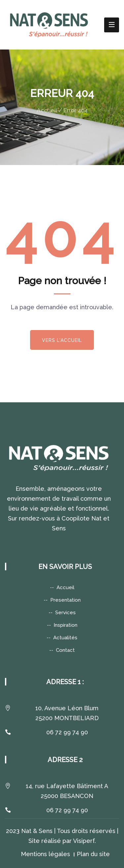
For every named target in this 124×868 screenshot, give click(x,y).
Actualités (65, 638)
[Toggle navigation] (112, 25)
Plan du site (93, 854)
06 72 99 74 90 (67, 732)
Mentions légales (45, 854)
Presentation (65, 600)
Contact (65, 650)
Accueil (47, 110)
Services (65, 613)
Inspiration (65, 625)
